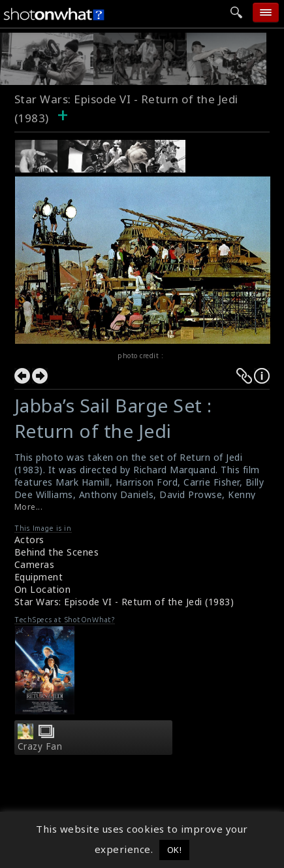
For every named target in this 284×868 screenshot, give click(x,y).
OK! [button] (175, 850)
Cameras (35, 564)
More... (29, 507)
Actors (29, 540)
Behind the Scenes (57, 552)
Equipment (39, 577)
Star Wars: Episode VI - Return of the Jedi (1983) (124, 602)
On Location (43, 589)
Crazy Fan (40, 746)
